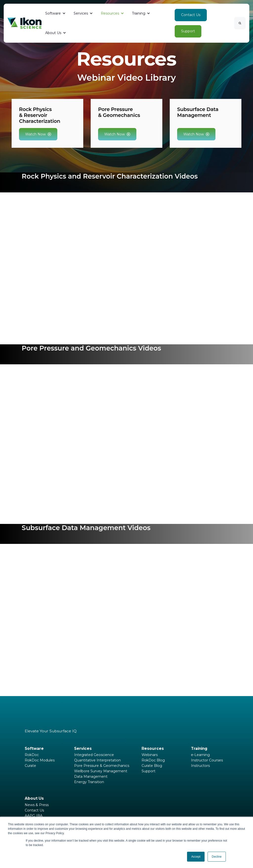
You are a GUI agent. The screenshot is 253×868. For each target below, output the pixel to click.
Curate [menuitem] (30, 766)
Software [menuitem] (34, 748)
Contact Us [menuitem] (34, 810)
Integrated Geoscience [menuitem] (94, 755)
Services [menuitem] (83, 748)
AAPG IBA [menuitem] (34, 816)
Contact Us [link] (191, 15)
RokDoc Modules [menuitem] (40, 760)
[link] (24, 23)
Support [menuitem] (148, 771)
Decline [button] (217, 857)
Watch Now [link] (38, 134)
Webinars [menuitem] (150, 755)
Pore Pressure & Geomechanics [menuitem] (102, 766)
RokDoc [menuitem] (32, 755)
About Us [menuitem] (34, 798)
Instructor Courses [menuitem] (207, 760)
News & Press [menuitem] (37, 805)
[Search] (240, 23)
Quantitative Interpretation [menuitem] (97, 760)
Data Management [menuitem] (91, 776)
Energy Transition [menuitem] (89, 782)
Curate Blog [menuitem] (152, 766)
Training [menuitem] (199, 748)
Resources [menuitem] (153, 748)
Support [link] (188, 31)
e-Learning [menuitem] (200, 755)
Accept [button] (196, 857)
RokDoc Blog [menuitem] (153, 760)
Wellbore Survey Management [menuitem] (101, 771)
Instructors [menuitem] (200, 766)
